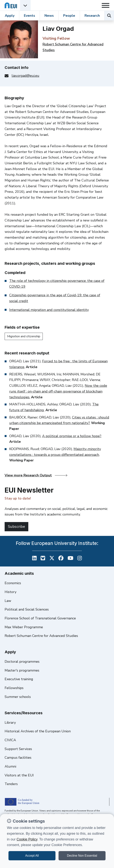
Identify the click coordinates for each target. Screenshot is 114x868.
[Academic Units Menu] (25, 5)
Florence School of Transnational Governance (40, 618)
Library (10, 723)
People (69, 16)
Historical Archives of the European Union (38, 731)
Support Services (18, 749)
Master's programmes (22, 670)
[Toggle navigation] (106, 5)
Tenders (11, 784)
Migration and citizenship (24, 336)
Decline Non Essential (82, 856)
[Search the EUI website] (109, 16)
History (10, 592)
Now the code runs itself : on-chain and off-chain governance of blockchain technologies (58, 391)
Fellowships (14, 688)
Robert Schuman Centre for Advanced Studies (41, 636)
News (49, 16)
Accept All (32, 856)
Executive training (19, 679)
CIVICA (10, 740)
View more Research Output (36, 475)
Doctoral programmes (22, 662)
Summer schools (18, 697)
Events (29, 16)
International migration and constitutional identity (49, 310)
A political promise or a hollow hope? (72, 436)
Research (92, 16)
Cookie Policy (27, 839)
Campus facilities (18, 758)
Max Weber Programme (24, 627)
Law (8, 601)
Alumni (10, 766)
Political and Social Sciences (27, 609)
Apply (10, 16)
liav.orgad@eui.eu (25, 76)
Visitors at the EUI (19, 775)
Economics (13, 583)
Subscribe (16, 527)
